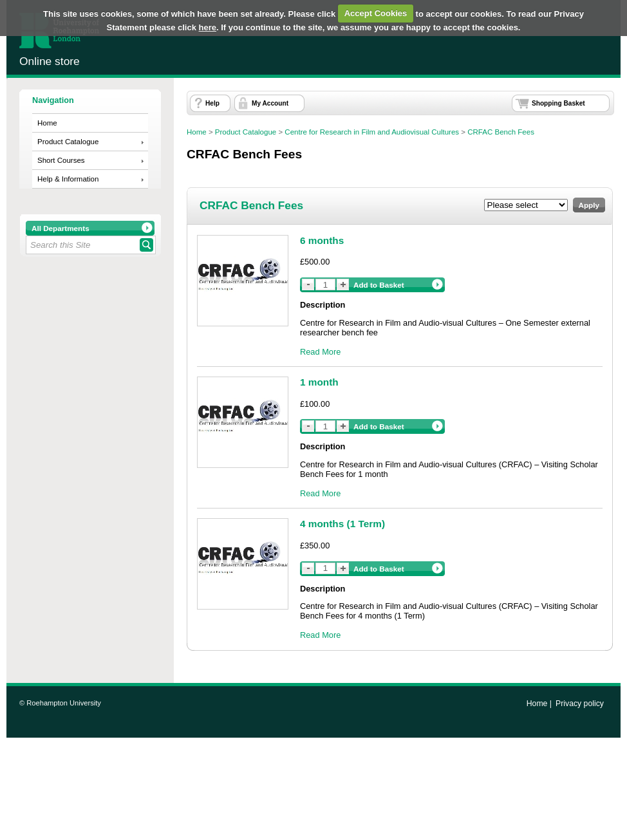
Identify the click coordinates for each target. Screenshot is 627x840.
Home (47, 123)
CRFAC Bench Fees (501, 132)
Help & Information (68, 179)
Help (212, 103)
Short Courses (61, 160)
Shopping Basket (558, 103)
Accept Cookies (376, 13)
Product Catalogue (68, 142)
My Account (270, 103)
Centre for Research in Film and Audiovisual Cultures (372, 132)
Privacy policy (580, 704)
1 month (319, 382)
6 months (322, 240)
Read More (320, 352)
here (208, 27)
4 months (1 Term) (342, 524)
